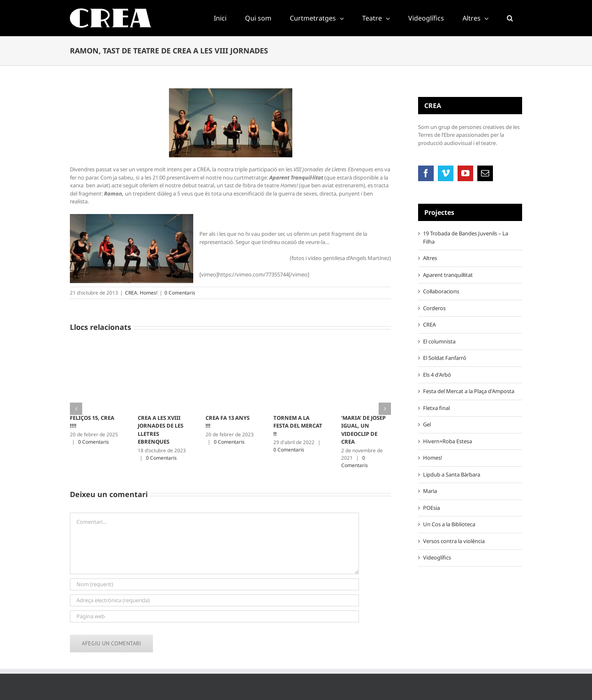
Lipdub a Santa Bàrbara (452, 474)
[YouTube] (465, 173)
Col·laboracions (441, 291)
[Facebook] (426, 173)
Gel (427, 424)
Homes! (149, 293)
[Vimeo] (446, 173)
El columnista (439, 341)
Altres (430, 258)
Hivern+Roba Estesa (447, 441)
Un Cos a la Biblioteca (449, 524)
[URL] (214, 616)
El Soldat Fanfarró (445, 358)
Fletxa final (436, 408)
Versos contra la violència (454, 541)
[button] (510, 18)
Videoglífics (437, 557)
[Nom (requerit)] (214, 584)
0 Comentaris (180, 293)
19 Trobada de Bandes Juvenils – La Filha (466, 237)
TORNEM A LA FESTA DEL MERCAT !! (298, 426)
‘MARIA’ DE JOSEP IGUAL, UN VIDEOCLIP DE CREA (363, 430)
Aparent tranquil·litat (448, 275)
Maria (430, 491)
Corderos (434, 308)
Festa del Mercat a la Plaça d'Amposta (469, 391)
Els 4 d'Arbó (437, 375)
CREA (131, 293)
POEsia (431, 508)
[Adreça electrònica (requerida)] (214, 600)
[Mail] (485, 173)
